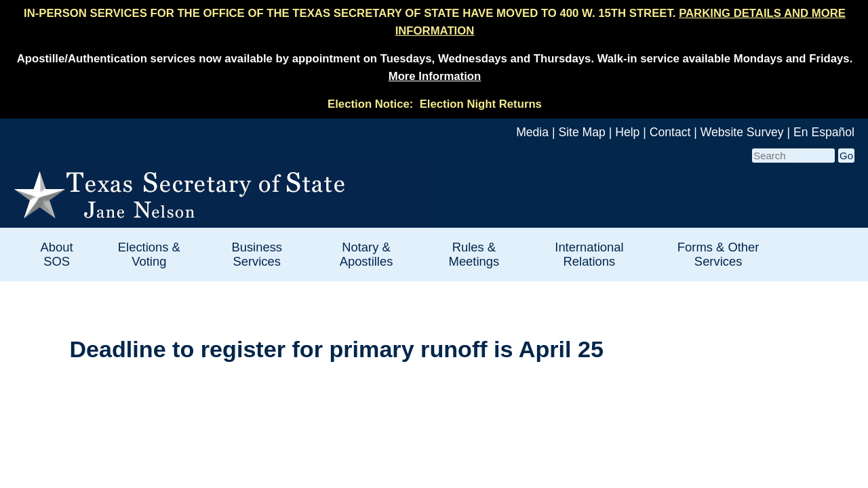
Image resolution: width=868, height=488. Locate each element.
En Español (824, 132)
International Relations (589, 254)
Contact (670, 132)
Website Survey (742, 132)
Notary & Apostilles (367, 254)
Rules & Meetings (474, 254)
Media (532, 132)
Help (627, 132)
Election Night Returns (481, 104)
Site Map (581, 132)
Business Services (257, 254)
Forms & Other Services (718, 254)
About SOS (57, 254)
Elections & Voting (149, 254)
